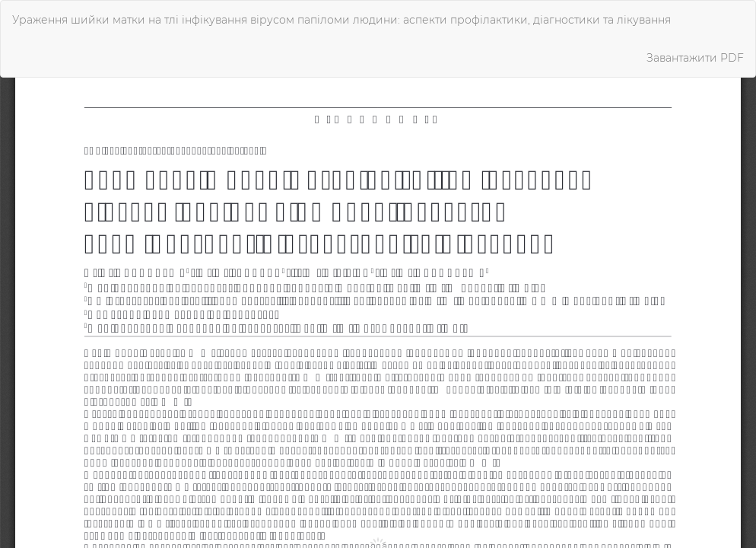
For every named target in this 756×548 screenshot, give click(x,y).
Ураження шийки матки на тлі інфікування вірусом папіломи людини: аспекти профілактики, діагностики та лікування (341, 20)
